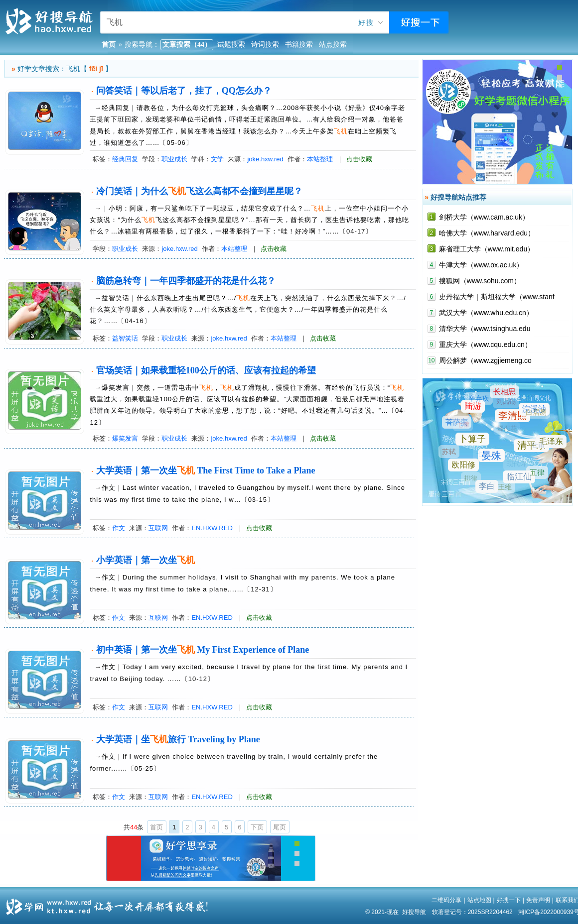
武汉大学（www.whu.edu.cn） (486, 313)
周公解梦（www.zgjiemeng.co (485, 360)
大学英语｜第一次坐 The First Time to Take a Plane (206, 470)
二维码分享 (446, 900)
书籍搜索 (299, 45)
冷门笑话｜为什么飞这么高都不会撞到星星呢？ (199, 191)
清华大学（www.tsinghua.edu (485, 329)
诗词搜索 (265, 45)
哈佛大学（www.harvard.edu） (487, 233)
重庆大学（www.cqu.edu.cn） (485, 345)
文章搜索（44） (187, 45)
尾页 (280, 827)
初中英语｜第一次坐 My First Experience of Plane (203, 650)
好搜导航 (414, 912)
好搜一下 (509, 900)
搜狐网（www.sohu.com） (480, 281)
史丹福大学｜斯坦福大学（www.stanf (497, 297)
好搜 (366, 23)
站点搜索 (333, 45)
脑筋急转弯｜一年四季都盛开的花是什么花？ (186, 281)
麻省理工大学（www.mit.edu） (487, 249)
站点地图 (479, 900)
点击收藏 (359, 159)
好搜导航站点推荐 (458, 197)
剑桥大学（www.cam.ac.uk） (484, 217)
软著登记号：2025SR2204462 (472, 912)
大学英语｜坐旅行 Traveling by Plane (178, 739)
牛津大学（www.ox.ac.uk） (481, 265)
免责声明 (538, 900)
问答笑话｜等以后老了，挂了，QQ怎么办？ (184, 91)
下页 (257, 827)
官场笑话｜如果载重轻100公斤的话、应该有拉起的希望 (206, 370)
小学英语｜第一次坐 (145, 560)
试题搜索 (231, 45)
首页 (156, 827)
